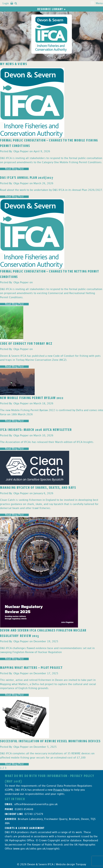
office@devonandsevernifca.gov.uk (36, 804)
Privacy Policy (62, 790)
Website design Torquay (71, 865)
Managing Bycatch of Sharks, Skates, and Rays (38, 487)
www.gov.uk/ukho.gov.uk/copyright (36, 849)
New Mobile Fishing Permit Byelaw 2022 (32, 398)
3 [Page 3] (6, 768)
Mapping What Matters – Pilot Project (31, 667)
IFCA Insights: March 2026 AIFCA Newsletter (36, 429)
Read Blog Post (14, 169)
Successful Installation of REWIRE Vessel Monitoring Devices (50, 741)
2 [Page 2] (3, 768)
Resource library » (52, 9)
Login (6, 3)
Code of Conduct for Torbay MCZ (26, 343)
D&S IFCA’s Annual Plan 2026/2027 (27, 177)
